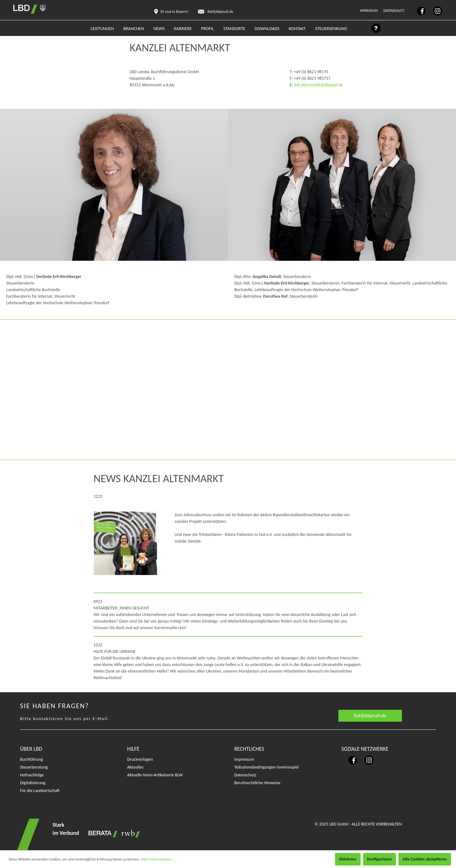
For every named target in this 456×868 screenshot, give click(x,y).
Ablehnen (348, 859)
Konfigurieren (380, 859)
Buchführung (31, 759)
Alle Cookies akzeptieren (425, 859)
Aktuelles (135, 767)
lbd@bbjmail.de (370, 716)
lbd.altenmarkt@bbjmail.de (319, 85)
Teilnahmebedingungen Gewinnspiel (266, 767)
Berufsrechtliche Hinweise (257, 783)
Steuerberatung (34, 767)
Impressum (369, 11)
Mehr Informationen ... (158, 859)
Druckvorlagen (140, 759)
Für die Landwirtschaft (40, 791)
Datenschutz (394, 11)
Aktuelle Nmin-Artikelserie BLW (155, 775)
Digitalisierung (33, 783)
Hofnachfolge (32, 775)
